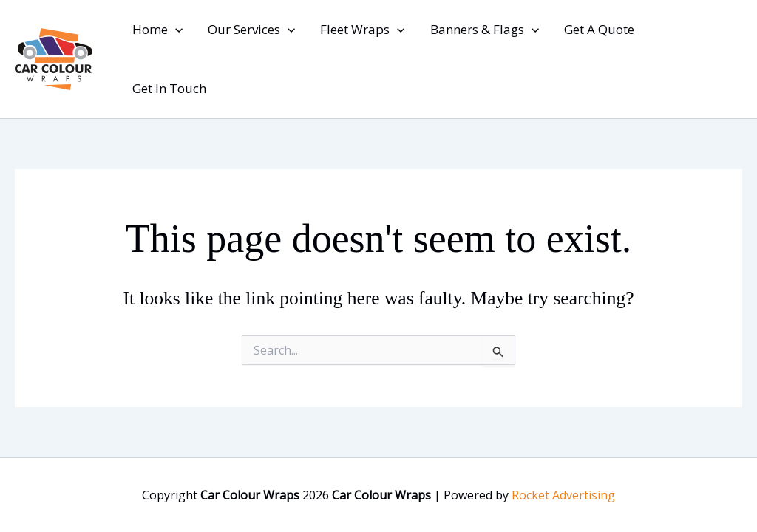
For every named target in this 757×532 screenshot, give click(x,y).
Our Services (251, 30)
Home (157, 30)
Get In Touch (169, 88)
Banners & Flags (485, 30)
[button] (175, 30)
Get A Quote (599, 29)
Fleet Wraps (362, 30)
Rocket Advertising (563, 495)
